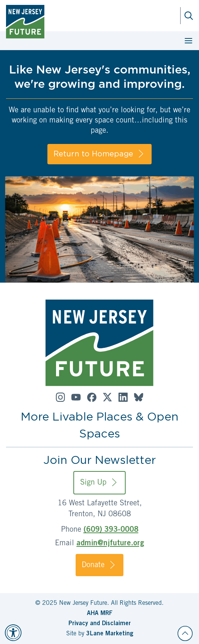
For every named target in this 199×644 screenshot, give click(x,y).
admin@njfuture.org (110, 544)
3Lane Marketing (110, 634)
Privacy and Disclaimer (100, 624)
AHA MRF (100, 613)
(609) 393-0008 (111, 530)
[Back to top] (185, 633)
